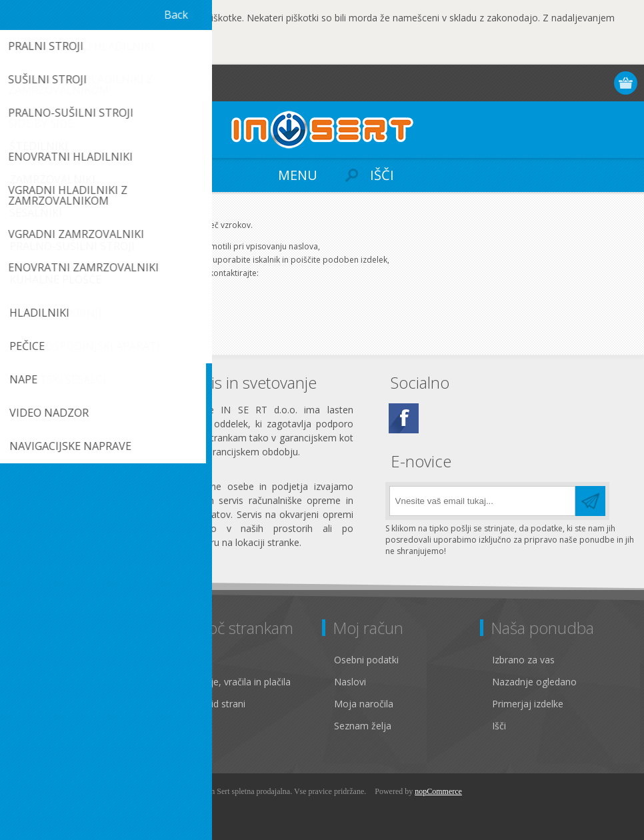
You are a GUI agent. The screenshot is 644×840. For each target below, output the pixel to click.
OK (57, 53)
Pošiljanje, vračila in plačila (234, 682)
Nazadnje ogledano (534, 682)
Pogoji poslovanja (58, 704)
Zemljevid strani (211, 704)
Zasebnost (42, 682)
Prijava (575, 83)
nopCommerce (438, 791)
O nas (31, 726)
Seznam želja (363, 726)
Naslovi (350, 682)
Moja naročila (364, 704)
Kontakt (194, 660)
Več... (152, 52)
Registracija (549, 83)
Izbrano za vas (523, 660)
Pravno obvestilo (55, 660)
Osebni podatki (366, 660)
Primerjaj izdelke (528, 704)
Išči (499, 726)
